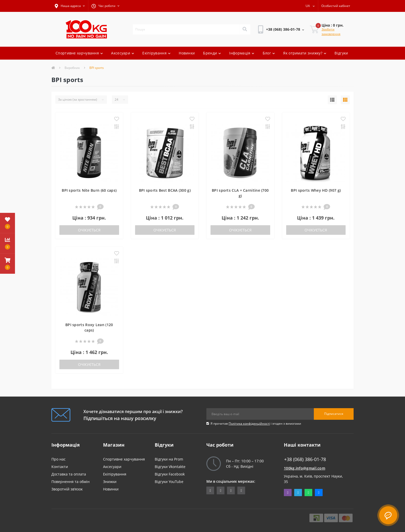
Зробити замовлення (331, 32)
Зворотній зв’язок (67, 489)
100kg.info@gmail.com (305, 468)
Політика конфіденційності (249, 424)
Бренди (212, 53)
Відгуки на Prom (169, 459)
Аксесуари (123, 53)
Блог (269, 53)
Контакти (60, 467)
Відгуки (341, 53)
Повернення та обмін (71, 482)
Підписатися (334, 414)
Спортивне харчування (79, 53)
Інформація (242, 53)
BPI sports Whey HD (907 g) (316, 190)
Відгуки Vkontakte (170, 467)
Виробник (72, 68)
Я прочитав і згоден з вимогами (256, 424)
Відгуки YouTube (169, 482)
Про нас (59, 459)
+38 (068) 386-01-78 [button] (305, 459)
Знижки (110, 482)
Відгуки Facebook (170, 474)
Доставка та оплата (69, 474)
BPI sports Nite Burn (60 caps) (89, 190)
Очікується (89, 230)
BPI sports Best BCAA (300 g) (165, 190)
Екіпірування (156, 53)
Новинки (187, 53)
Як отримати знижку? (305, 53)
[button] (70, 6)
